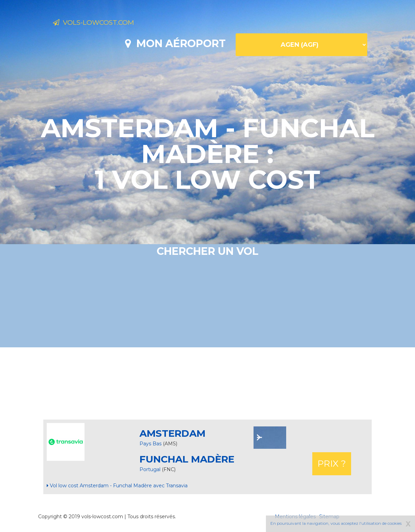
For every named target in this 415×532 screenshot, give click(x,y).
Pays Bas (150, 444)
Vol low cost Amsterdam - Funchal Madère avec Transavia (117, 486)
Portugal (151, 469)
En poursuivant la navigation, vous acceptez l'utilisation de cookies (336, 523)
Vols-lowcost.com (108, 23)
